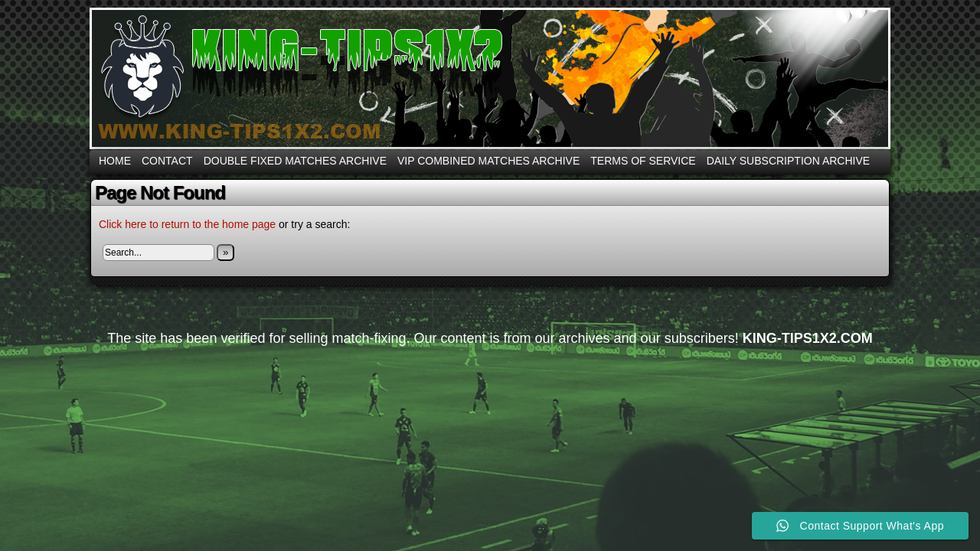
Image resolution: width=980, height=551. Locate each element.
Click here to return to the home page (187, 224)
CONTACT (167, 161)
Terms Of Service (643, 161)
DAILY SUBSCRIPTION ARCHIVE (788, 161)
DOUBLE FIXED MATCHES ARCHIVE (295, 161)
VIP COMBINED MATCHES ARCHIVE (488, 161)
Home (115, 161)
